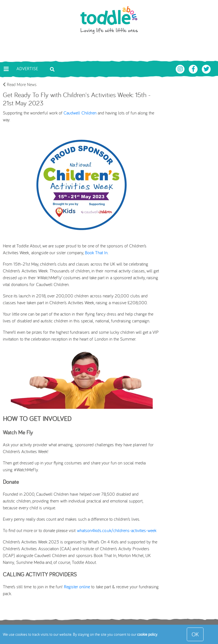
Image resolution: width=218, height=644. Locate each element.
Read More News (20, 84)
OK (195, 634)
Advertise (27, 68)
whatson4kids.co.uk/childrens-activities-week (117, 530)
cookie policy (147, 634)
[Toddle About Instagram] (181, 68)
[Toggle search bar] (52, 69)
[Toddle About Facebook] (194, 68)
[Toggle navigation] (6, 69)
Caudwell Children (80, 113)
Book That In (96, 253)
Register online (77, 587)
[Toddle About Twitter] (206, 68)
